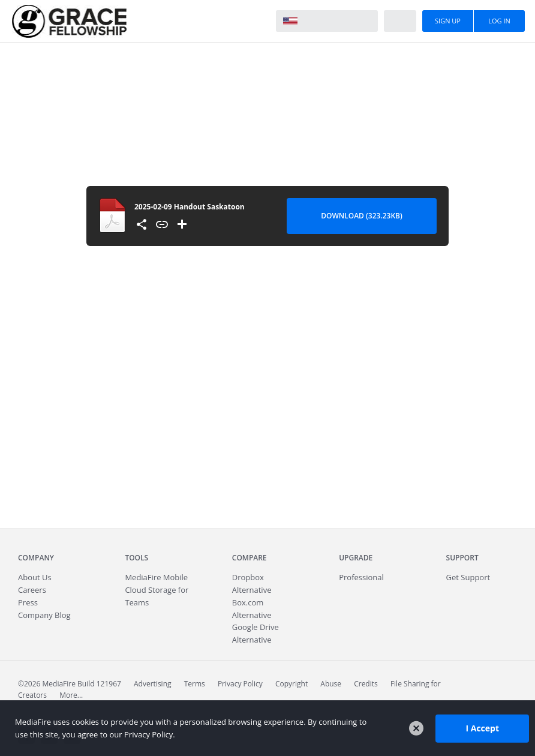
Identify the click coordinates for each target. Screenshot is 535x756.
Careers (32, 590)
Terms (195, 684)
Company (36, 558)
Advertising (153, 684)
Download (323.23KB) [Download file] (362, 216)
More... (71, 695)
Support (462, 558)
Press (28, 602)
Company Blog (44, 615)
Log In (499, 21)
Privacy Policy (240, 684)
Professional (361, 577)
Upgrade (356, 558)
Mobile (156, 577)
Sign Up (448, 21)
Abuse (331, 684)
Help (400, 21)
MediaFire (69, 21)
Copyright (291, 684)
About (35, 577)
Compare (250, 558)
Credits (366, 684)
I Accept (482, 728)
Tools (136, 558)
